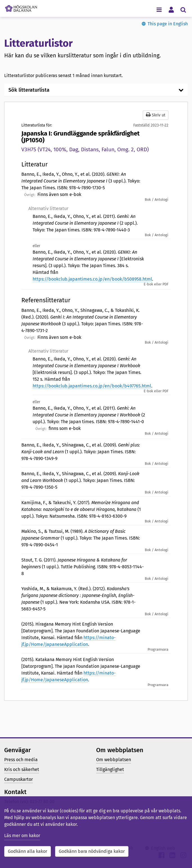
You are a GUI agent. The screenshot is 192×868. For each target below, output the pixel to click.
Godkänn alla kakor (28, 851)
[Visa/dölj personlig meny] (171, 9)
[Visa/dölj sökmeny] (183, 9)
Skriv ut (156, 115)
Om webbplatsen (114, 760)
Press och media (21, 760)
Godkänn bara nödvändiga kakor (92, 851)
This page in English (168, 24)
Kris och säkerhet (22, 769)
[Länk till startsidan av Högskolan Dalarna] (21, 7)
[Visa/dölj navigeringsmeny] (159, 9)
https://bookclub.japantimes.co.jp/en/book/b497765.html (92, 386)
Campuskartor (19, 779)
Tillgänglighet (110, 769)
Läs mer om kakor (22, 836)
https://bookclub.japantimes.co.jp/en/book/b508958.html (92, 279)
